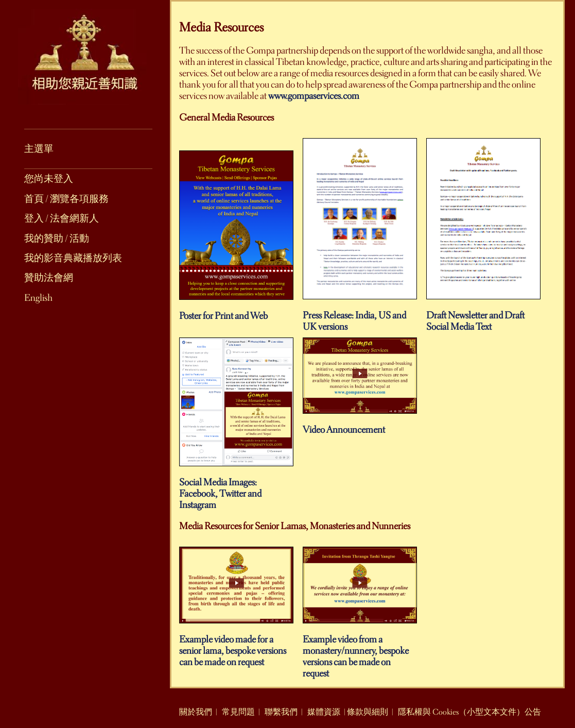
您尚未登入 (49, 179)
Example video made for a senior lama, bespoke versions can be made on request (236, 646)
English (38, 298)
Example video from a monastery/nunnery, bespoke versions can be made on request (360, 652)
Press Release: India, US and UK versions (360, 317)
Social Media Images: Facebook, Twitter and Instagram (236, 489)
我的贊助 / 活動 (57, 239)
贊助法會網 (49, 278)
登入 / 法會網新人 (62, 218)
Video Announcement (360, 425)
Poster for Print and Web (236, 311)
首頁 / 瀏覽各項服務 (66, 199)
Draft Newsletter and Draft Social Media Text (483, 317)
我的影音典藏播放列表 (73, 258)
